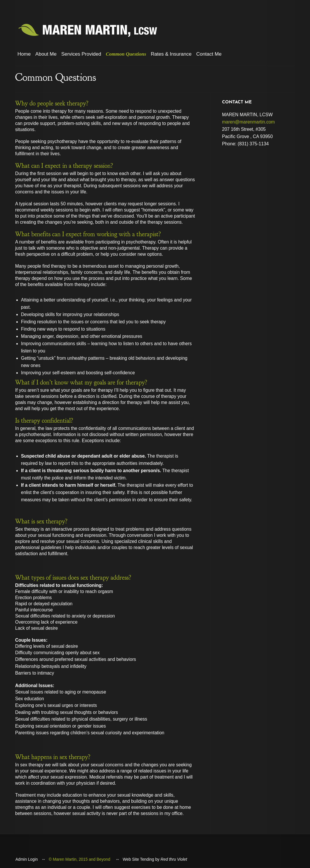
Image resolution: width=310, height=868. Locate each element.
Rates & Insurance (171, 54)
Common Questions (126, 54)
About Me (46, 54)
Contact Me (209, 54)
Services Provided (81, 54)
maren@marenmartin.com (248, 122)
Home (24, 54)
